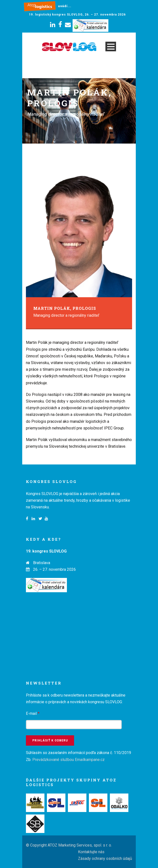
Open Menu (111, 46)
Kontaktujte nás (91, 852)
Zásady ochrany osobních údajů (105, 859)
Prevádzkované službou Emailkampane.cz (69, 760)
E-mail (33, 713)
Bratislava (42, 563)
